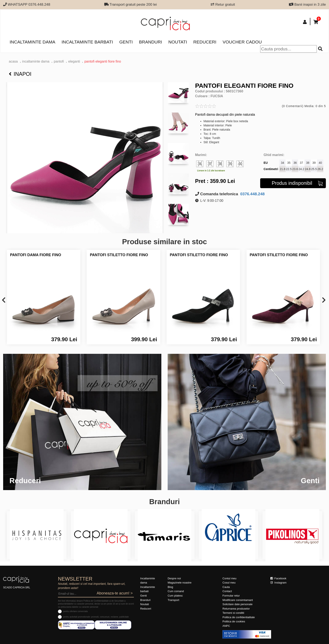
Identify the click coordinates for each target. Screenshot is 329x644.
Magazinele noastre (180, 583)
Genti (126, 42)
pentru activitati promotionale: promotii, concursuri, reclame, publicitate (96, 617)
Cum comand (176, 591)
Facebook (278, 578)
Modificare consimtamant (238, 600)
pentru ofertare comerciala (75, 611)
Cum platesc (175, 596)
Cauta (226, 587)
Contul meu (229, 578)
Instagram (278, 583)
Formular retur (231, 596)
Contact (227, 591)
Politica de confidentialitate (239, 617)
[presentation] (4, 300)
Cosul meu (229, 583)
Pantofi (59, 61)
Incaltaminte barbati (87, 42)
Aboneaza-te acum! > (115, 593)
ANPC (226, 626)
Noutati (178, 42)
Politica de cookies (234, 621)
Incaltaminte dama (32, 42)
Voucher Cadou (242, 42)
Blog (170, 587)
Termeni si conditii (233, 613)
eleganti (74, 61)
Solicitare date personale (237, 604)
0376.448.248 (252, 194)
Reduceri (205, 42)
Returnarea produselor (236, 609)
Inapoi (20, 74)
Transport (173, 600)
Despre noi (174, 578)
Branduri (151, 42)
